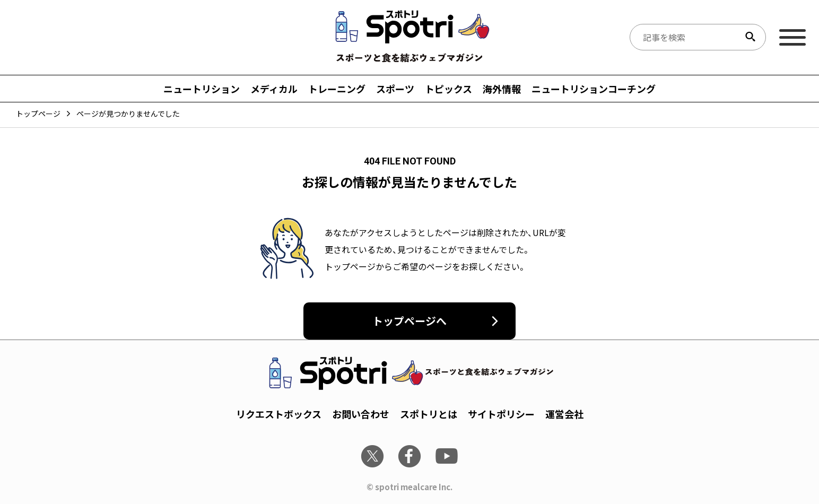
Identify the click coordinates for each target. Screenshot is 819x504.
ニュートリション (202, 89)
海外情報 (502, 89)
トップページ (38, 114)
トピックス (448, 89)
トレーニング (337, 89)
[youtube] (447, 456)
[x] (372, 456)
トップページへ (409, 321)
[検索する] (750, 37)
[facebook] (409, 456)
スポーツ (395, 89)
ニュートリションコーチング (594, 89)
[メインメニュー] (792, 37)
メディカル (274, 89)
